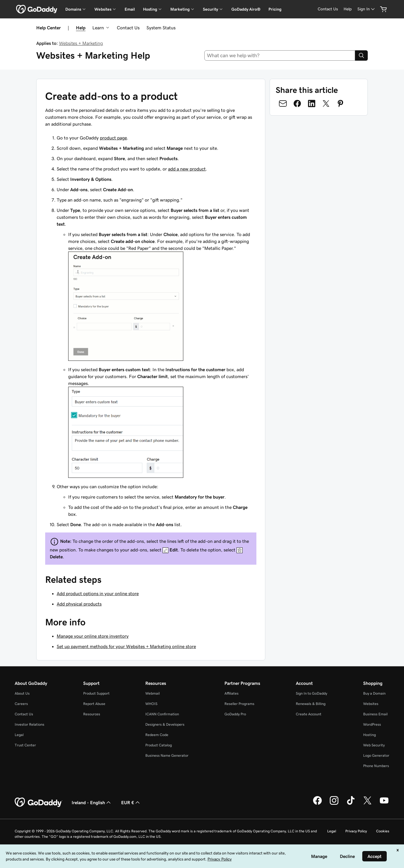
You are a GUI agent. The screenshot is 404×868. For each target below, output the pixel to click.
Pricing (275, 9)
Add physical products (79, 604)
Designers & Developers (165, 724)
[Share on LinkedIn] (312, 104)
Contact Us (128, 28)
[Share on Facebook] (297, 104)
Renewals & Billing (311, 704)
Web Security (374, 745)
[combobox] (280, 55)
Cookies (383, 831)
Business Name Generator (167, 755)
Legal (19, 735)
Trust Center (25, 745)
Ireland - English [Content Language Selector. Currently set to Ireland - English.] (92, 802)
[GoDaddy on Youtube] (384, 804)
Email (130, 9)
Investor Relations (29, 724)
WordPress (372, 724)
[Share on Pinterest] (340, 104)
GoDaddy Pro (235, 714)
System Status (161, 28)
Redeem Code (157, 735)
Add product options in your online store (98, 593)
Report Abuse (94, 704)
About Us (22, 693)
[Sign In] (367, 9)
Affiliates (231, 693)
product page (113, 138)
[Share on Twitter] (326, 104)
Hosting (369, 735)
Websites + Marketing (81, 43)
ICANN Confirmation (162, 714)
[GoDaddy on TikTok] (351, 804)
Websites (371, 704)
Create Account (309, 714)
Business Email (375, 714)
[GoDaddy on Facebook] (317, 804)
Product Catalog (159, 745)
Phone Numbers (376, 766)
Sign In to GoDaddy (311, 693)
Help (81, 28)
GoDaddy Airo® (246, 9)
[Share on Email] (283, 104)
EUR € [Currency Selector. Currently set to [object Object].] (131, 802)
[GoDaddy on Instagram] (334, 804)
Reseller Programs (239, 704)
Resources (92, 714)
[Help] (348, 9)
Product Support (96, 693)
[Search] (361, 55)
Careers (21, 704)
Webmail (153, 693)
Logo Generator (376, 755)
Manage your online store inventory (93, 636)
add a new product (187, 169)
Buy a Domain (374, 693)
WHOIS (151, 704)
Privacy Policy (356, 831)
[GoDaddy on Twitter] (367, 804)
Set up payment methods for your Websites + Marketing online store (126, 646)
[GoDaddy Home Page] (39, 802)
